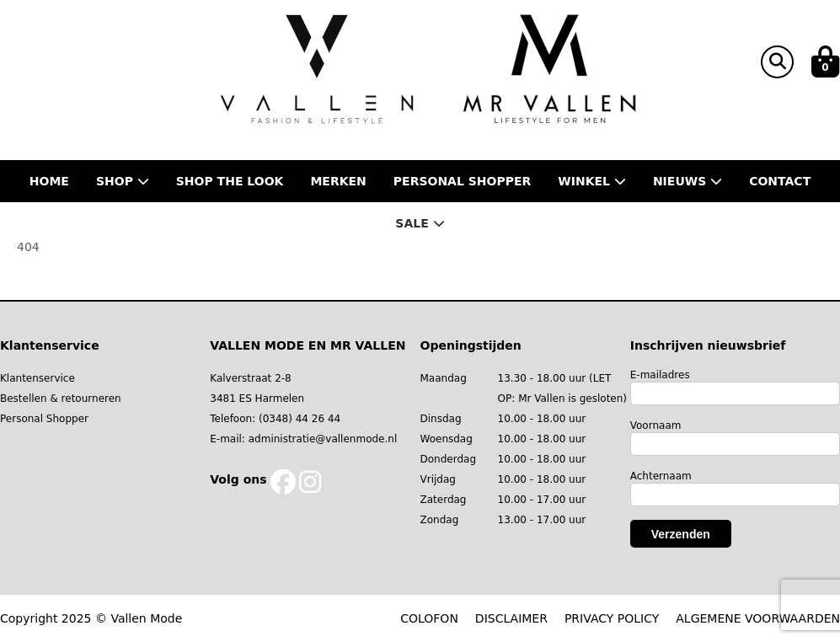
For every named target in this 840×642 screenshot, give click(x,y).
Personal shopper (463, 181)
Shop (123, 181)
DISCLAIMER (511, 618)
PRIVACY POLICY (612, 618)
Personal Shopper (44, 419)
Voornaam (656, 425)
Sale (420, 223)
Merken (338, 181)
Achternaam (661, 476)
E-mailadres (660, 375)
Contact (780, 181)
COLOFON (429, 618)
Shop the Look (230, 181)
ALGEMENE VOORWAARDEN (758, 618)
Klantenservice (37, 378)
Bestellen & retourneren (61, 399)
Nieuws (688, 181)
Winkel (592, 181)
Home (49, 181)
